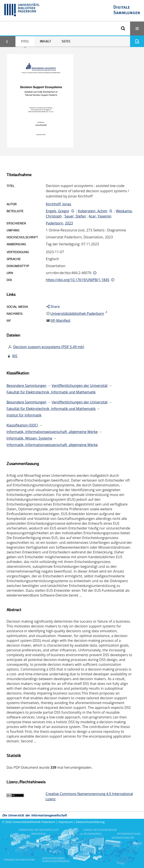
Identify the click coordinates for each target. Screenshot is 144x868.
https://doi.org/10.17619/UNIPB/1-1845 (78, 280)
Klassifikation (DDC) (22, 425)
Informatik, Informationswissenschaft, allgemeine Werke (52, 432)
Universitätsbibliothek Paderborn (34, 822)
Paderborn (55, 223)
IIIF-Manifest (60, 320)
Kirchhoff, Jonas (59, 204)
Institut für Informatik (24, 415)
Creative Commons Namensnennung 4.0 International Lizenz (89, 796)
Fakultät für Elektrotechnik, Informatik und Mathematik (51, 392)
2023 (69, 223)
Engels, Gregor (58, 211)
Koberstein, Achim (93, 211)
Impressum (66, 822)
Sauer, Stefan (75, 216)
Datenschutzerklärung (90, 822)
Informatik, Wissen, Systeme (29, 438)
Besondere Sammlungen (26, 386)
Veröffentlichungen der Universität (80, 386)
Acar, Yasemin (100, 216)
